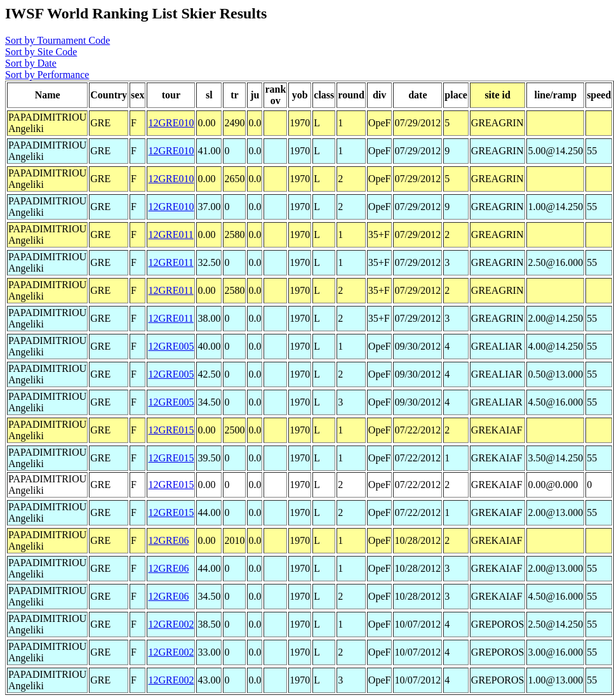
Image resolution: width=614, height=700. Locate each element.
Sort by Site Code (41, 52)
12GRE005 (171, 346)
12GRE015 (171, 430)
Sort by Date (31, 63)
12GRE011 (170, 234)
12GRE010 (171, 123)
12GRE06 (168, 540)
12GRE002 (171, 624)
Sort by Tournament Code (57, 40)
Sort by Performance (47, 75)
